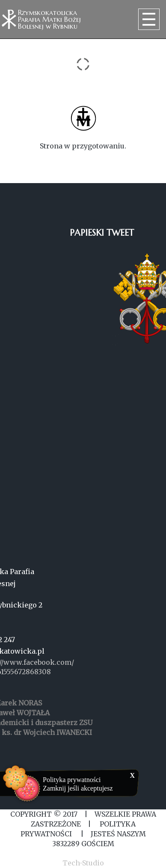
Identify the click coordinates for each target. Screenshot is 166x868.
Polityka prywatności (72, 780)
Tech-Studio (83, 863)
